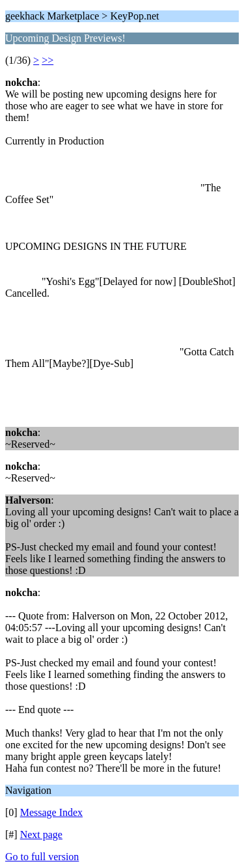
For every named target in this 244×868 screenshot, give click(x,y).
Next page (41, 834)
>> (47, 60)
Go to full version (42, 857)
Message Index (51, 812)
